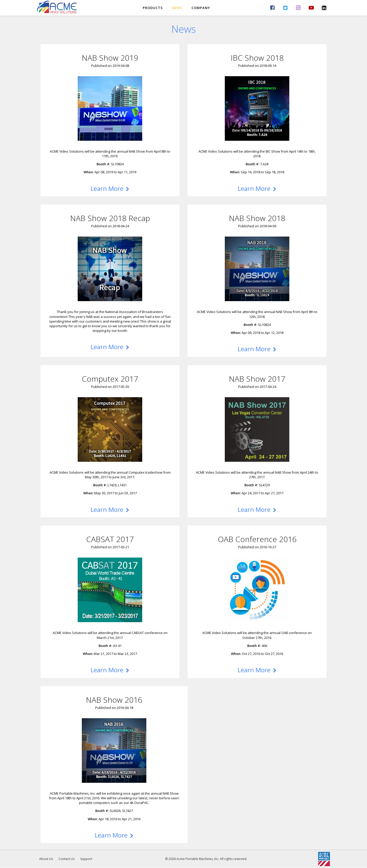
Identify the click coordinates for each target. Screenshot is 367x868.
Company (201, 8)
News (177, 8)
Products (153, 8)
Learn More (110, 188)
